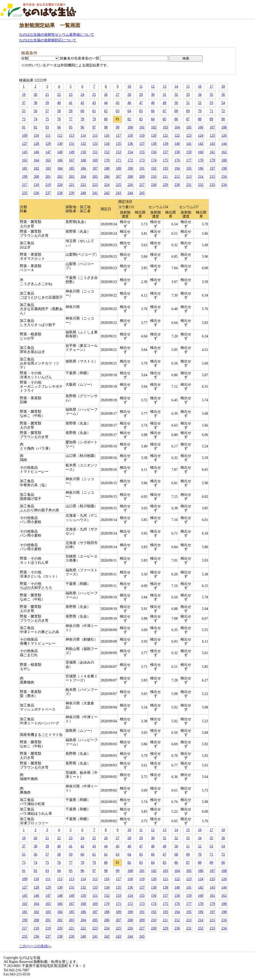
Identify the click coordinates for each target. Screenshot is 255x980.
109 (25, 135)
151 (95, 152)
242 (107, 193)
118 (130, 135)
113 (71, 135)
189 (118, 168)
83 (141, 119)
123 (189, 135)
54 (223, 103)
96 (82, 127)
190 (130, 168)
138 (154, 144)
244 (130, 193)
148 (60, 152)
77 (71, 119)
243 (118, 193)
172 (130, 160)
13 (164, 86)
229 (165, 185)
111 (48, 135)
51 (188, 103)
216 (224, 177)
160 (201, 152)
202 (60, 177)
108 (224, 127)
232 (201, 185)
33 (188, 95)
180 (224, 160)
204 (83, 177)
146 (36, 152)
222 (83, 185)
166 (60, 160)
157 (165, 152)
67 (164, 111)
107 (212, 127)
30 (153, 95)
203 (72, 177)
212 (177, 177)
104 (177, 127)
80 (106, 119)
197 (212, 168)
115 (95, 135)
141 (189, 144)
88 (200, 119)
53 (211, 103)
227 (142, 185)
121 (165, 135)
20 (35, 95)
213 (189, 177)
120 (154, 135)
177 (189, 160)
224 (107, 185)
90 (223, 119)
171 (118, 160)
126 (224, 135)
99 (118, 127)
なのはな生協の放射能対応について (48, 40)
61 (94, 111)
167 (72, 160)
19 (24, 95)
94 (59, 127)
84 (153, 119)
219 (48, 185)
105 (189, 127)
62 (106, 111)
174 (154, 160)
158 (177, 152)
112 (60, 135)
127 (25, 144)
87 (188, 119)
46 (129, 103)
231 (189, 185)
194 (177, 168)
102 (154, 127)
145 (25, 152)
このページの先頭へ (35, 946)
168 (83, 160)
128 (36, 144)
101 (142, 127)
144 (224, 144)
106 (201, 127)
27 (118, 95)
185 (72, 168)
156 (154, 152)
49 (164, 103)
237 (48, 193)
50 (176, 103)
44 (106, 103)
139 (165, 144)
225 (118, 185)
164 (36, 160)
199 (25, 177)
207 (118, 177)
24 (82, 95)
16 (200, 86)
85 (164, 119)
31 (164, 95)
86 (176, 119)
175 (165, 160)
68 (176, 111)
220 (60, 185)
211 (165, 177)
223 (95, 185)
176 (177, 160)
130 (60, 144)
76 (59, 119)
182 (36, 168)
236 (36, 193)
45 (118, 103)
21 (47, 95)
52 (200, 103)
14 (176, 86)
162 (224, 152)
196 (201, 168)
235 (25, 193)
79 (94, 119)
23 (71, 95)
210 (154, 177)
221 (72, 185)
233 (212, 185)
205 (95, 177)
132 (83, 144)
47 (141, 103)
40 (59, 103)
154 (130, 152)
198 (224, 168)
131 (72, 144)
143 (212, 144)
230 (177, 185)
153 (118, 152)
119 (142, 135)
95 (71, 127)
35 (211, 95)
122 (177, 135)
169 (95, 160)
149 (72, 152)
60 (82, 111)
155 (142, 152)
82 (129, 119)
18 (223, 86)
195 (189, 168)
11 (141, 86)
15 (188, 86)
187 (95, 168)
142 (201, 144)
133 (95, 144)
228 (154, 185)
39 (47, 103)
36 (223, 95)
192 (154, 168)
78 (82, 119)
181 (25, 168)
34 (200, 95)
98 (106, 127)
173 (142, 160)
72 (223, 111)
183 (48, 168)
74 (35, 119)
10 (129, 86)
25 (94, 95)
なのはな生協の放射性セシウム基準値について (57, 35)
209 (142, 177)
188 (107, 168)
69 (188, 111)
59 (71, 111)
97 (94, 127)
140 (177, 144)
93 (47, 127)
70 (200, 111)
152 (107, 152)
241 (95, 193)
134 (107, 144)
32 (176, 95)
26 (106, 95)
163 (25, 160)
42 (82, 103)
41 (71, 103)
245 (142, 193)
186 (83, 168)
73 (24, 119)
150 (83, 152)
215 (212, 177)
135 (118, 144)
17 (211, 86)
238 (60, 193)
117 (118, 135)
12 (153, 86)
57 (47, 111)
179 (212, 160)
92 (35, 127)
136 (130, 144)
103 (165, 127)
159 (189, 152)
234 (224, 185)
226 (130, 185)
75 (47, 119)
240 (83, 193)
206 (107, 177)
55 (24, 111)
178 (201, 160)
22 (59, 95)
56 (35, 111)
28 (129, 95)
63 (118, 111)
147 (48, 152)
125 (212, 135)
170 (107, 160)
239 (72, 193)
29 (141, 95)
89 (211, 119)
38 (35, 103)
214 (201, 177)
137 (142, 144)
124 (201, 135)
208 (130, 177)
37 (24, 103)
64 (129, 111)
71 (211, 111)
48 (153, 103)
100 (130, 127)
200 (36, 177)
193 (165, 168)
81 (118, 119)
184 (60, 168)
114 (83, 135)
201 (48, 177)
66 (153, 111)
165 (48, 160)
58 (59, 111)
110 (36, 135)
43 (94, 103)
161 (212, 152)
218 (36, 185)
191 (142, 168)
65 (141, 111)
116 (107, 135)
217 (25, 185)
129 (48, 144)
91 (24, 127)
